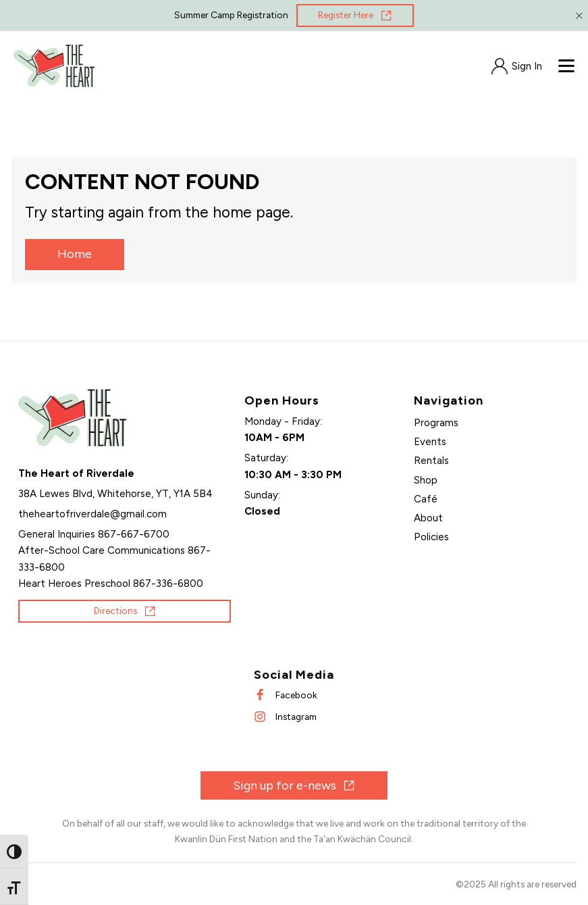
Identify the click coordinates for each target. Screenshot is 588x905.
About (428, 518)
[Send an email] (92, 514)
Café (426, 499)
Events (430, 442)
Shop (426, 480)
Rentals (431, 461)
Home (75, 254)
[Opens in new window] (355, 16)
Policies (431, 537)
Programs (436, 423)
